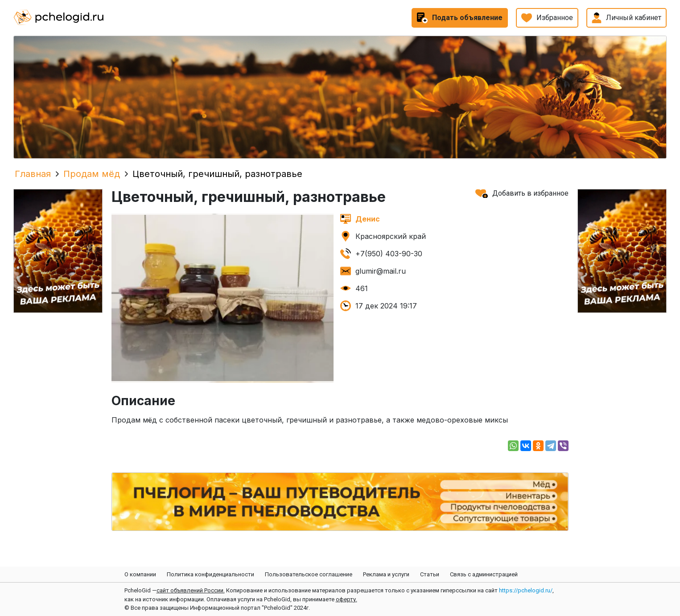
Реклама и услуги (386, 574)
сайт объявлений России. (191, 590)
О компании (140, 574)
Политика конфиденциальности (210, 574)
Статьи (430, 574)
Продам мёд (92, 174)
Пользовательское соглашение (309, 574)
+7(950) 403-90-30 (389, 254)
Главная (33, 174)
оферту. (346, 599)
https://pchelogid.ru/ (526, 590)
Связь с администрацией (484, 574)
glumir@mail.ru (381, 271)
